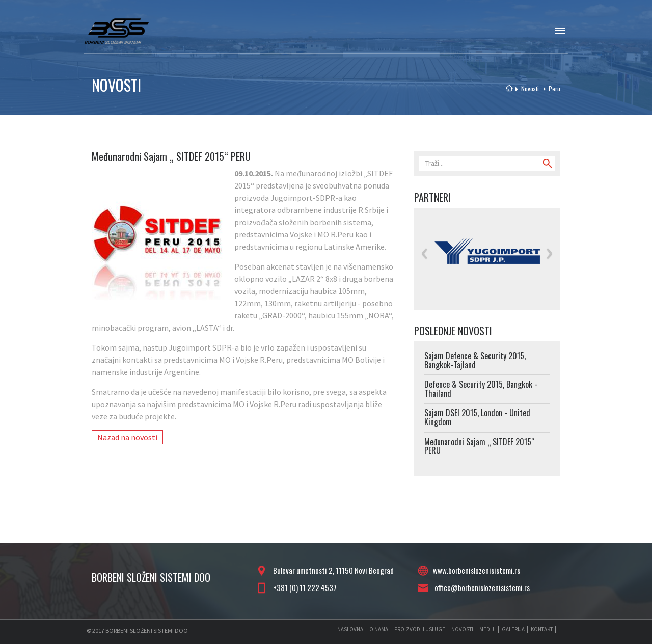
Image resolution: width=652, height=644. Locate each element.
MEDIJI (487, 629)
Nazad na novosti (127, 437)
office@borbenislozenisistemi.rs (481, 587)
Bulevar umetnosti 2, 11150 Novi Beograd (332, 570)
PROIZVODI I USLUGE (420, 629)
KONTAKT (542, 629)
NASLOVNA (350, 629)
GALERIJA (513, 629)
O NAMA (379, 629)
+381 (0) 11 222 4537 (303, 587)
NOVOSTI (462, 629)
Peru (550, 88)
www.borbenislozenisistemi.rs (477, 570)
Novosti (528, 88)
